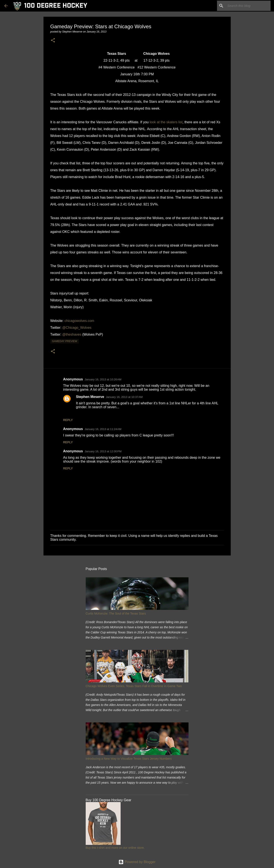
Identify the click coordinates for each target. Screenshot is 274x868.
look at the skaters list (166, 122)
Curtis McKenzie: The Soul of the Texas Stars (116, 613)
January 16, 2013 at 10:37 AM (124, 397)
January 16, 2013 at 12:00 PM (103, 451)
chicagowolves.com (79, 321)
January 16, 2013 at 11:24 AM (103, 429)
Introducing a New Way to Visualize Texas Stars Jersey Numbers (129, 759)
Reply (68, 420)
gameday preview (65, 341)
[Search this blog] (248, 6)
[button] (53, 41)
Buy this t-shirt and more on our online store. (115, 848)
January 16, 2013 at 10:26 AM (103, 379)
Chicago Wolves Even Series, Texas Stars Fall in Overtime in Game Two (134, 686)
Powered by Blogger (137, 862)
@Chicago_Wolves (77, 328)
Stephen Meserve (90, 397)
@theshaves (72, 334)
